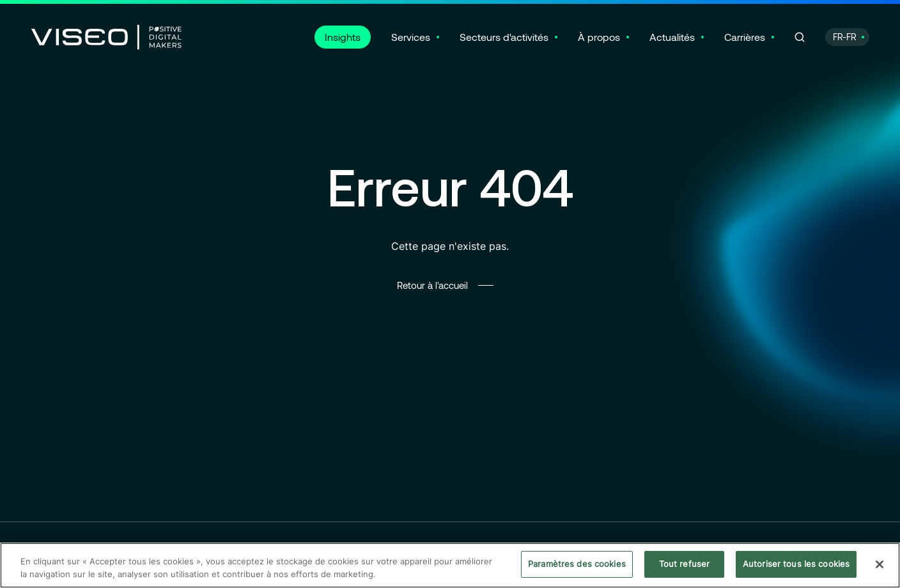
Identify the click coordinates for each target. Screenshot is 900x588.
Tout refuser (685, 566)
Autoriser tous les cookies (796, 566)
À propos (599, 37)
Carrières (745, 37)
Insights (343, 37)
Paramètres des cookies (577, 566)
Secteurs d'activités (504, 37)
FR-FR (845, 37)
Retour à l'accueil (432, 285)
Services (411, 37)
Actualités (672, 37)
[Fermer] (880, 566)
